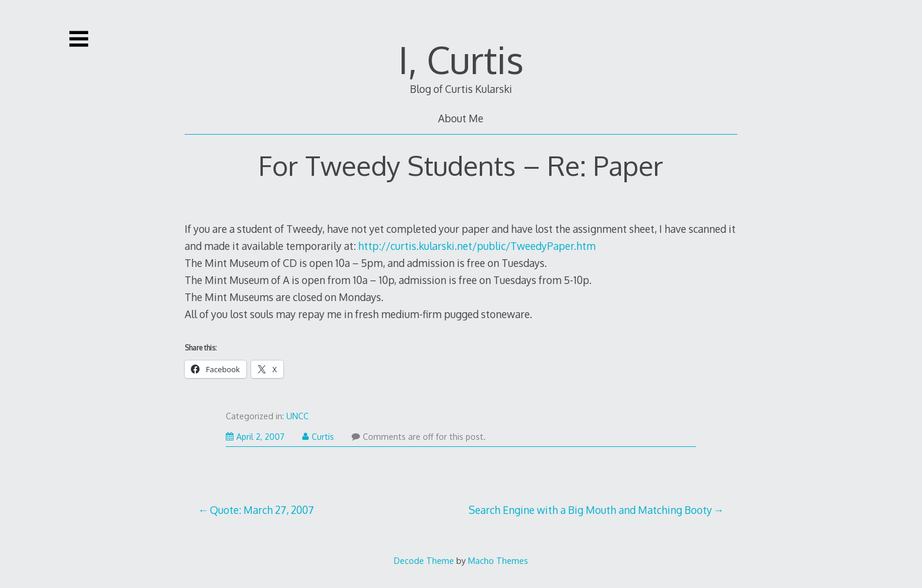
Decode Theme (424, 560)
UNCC (298, 416)
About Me (461, 118)
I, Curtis (461, 59)
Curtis (318, 437)
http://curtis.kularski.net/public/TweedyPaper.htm (477, 246)
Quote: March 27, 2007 (262, 510)
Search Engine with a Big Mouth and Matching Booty (590, 510)
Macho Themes (498, 560)
